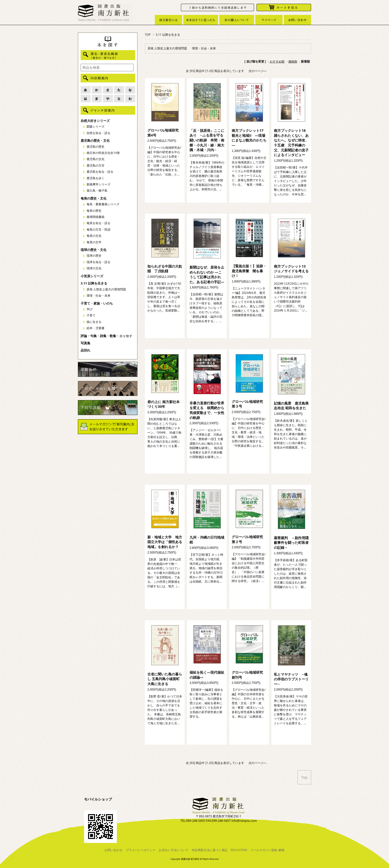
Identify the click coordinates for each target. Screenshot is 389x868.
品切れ (85, 350)
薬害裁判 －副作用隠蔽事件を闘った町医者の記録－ (291, 543)
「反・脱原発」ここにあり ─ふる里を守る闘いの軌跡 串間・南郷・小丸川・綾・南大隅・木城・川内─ (207, 140)
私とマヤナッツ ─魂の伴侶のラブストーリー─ (291, 679)
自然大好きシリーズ (95, 121)
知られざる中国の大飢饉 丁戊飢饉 (165, 269)
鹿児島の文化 (96, 159)
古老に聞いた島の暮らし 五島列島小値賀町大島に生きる (165, 679)
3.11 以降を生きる (168, 35)
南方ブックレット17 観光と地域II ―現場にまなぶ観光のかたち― (249, 138)
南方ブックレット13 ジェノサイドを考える (292, 269)
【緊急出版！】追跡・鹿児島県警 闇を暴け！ (249, 271)
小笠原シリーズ (92, 276)
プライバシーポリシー (141, 850)
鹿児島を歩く (96, 178)
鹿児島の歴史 (96, 147)
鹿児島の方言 (96, 165)
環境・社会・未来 (204, 48)
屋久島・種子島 (97, 191)
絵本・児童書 (96, 328)
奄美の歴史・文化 (94, 198)
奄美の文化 (94, 236)
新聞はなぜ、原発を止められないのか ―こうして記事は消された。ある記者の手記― (207, 275)
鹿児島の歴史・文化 (95, 140)
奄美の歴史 (94, 211)
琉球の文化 (94, 268)
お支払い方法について (174, 850)
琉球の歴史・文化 (94, 250)
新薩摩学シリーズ (98, 184)
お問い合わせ (113, 850)
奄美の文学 (94, 242)
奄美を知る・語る (98, 223)
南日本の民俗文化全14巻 (103, 153)
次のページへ (258, 71)
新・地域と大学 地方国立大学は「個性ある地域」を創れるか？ (165, 542)
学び (90, 309)
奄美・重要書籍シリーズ (103, 204)
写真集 (85, 343)
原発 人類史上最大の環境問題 (167, 48)
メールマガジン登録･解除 (267, 850)
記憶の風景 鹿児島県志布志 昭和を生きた (291, 406)
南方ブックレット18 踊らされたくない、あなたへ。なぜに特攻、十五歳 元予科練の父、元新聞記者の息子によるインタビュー (292, 143)
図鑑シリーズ (96, 126)
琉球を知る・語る (98, 262)
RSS (233, 850)
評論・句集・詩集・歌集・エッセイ (106, 336)
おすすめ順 (277, 61)
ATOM (243, 850)
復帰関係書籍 (96, 217)
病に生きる (94, 322)
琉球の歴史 (94, 256)
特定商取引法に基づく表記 (210, 850)
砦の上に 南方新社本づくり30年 (163, 404)
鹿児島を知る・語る (100, 172)
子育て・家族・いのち (97, 303)
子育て (91, 315)
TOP (148, 35)
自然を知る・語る (98, 133)
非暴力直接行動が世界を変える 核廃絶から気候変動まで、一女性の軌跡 (207, 410)
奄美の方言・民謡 (98, 229)
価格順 (293, 61)
